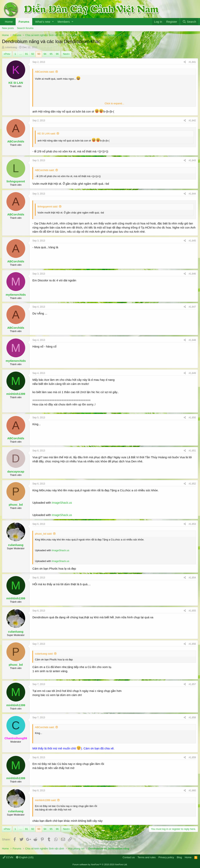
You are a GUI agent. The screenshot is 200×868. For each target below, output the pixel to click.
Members (64, 22)
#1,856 (192, 644)
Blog (179, 857)
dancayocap (16, 471)
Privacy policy (166, 857)
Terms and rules (146, 857)
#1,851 (192, 451)
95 (51, 54)
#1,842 (192, 121)
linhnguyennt (16, 181)
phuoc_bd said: (44, 534)
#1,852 (192, 484)
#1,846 (192, 274)
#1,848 (192, 340)
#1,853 (192, 524)
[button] (53, 22)
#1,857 (192, 684)
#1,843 (192, 160)
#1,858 (192, 718)
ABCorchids (16, 141)
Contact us (129, 857)
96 (57, 54)
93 (39, 54)
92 (33, 54)
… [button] (20, 54)
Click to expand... (114, 103)
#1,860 (192, 791)
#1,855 (192, 611)
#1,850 (192, 418)
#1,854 (192, 578)
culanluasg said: (44, 654)
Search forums (25, 28)
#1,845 (192, 241)
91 (26, 54)
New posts (8, 28)
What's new (43, 22)
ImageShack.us (62, 503)
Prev (8, 54)
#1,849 (192, 373)
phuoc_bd (16, 505)
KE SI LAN (16, 83)
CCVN (8, 857)
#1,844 (192, 194)
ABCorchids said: (45, 72)
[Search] (189, 22)
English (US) (25, 857)
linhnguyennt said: (48, 207)
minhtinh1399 (16, 394)
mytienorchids (16, 295)
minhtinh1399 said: (46, 800)
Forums (24, 22)
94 (45, 54)
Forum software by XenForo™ (100, 864)
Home (9, 22)
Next (66, 54)
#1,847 (192, 307)
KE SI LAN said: (47, 134)
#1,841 (192, 62)
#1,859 (192, 757)
